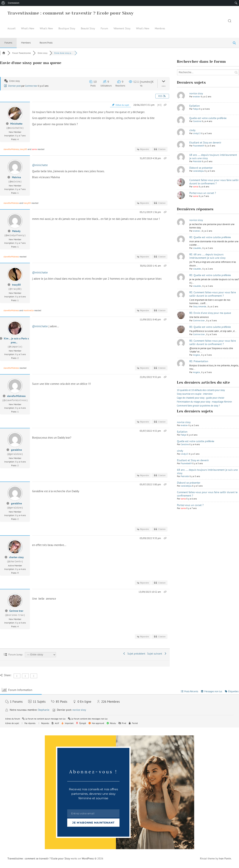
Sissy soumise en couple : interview (195, 394)
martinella (29, 310)
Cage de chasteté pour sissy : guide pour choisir (201, 398)
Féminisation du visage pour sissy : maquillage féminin (204, 402)
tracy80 (23, 149)
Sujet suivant (157, 654)
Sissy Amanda (200, 306)
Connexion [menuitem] (14, 3)
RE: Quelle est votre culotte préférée (210, 237)
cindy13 (197, 133)
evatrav (197, 96)
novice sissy (196, 93)
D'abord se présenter (201, 168)
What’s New (28, 28)
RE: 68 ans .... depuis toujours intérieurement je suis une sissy (207, 256)
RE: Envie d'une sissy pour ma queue (210, 313)
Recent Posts (46, 43)
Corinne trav (31, 86)
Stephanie (44, 710)
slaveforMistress (11, 149)
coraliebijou (198, 171)
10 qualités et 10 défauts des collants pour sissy (201, 390)
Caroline (197, 121)
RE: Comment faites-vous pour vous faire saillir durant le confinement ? (213, 294)
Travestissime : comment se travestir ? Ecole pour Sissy (70, 13)
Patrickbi (197, 161)
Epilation (195, 106)
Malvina (16, 177)
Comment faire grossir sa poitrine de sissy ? (198, 406)
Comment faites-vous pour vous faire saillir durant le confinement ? (214, 182)
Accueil (11, 28)
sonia (34, 149)
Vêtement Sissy (122, 28)
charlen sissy (16, 557)
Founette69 (199, 146)
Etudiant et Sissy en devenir (205, 143)
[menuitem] (3, 3)
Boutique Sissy (67, 28)
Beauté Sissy (88, 28)
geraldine (16, 450)
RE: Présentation (199, 361)
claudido (197, 248)
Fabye (196, 109)
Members (26, 43)
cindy (192, 130)
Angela (196, 355)
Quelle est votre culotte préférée (208, 118)
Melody (16, 231)
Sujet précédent (134, 654)
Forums (8, 43)
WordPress (88, 858)
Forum (104, 28)
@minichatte (40, 165)
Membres (160, 28)
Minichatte (16, 124)
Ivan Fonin (225, 858)
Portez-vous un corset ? (203, 193)
